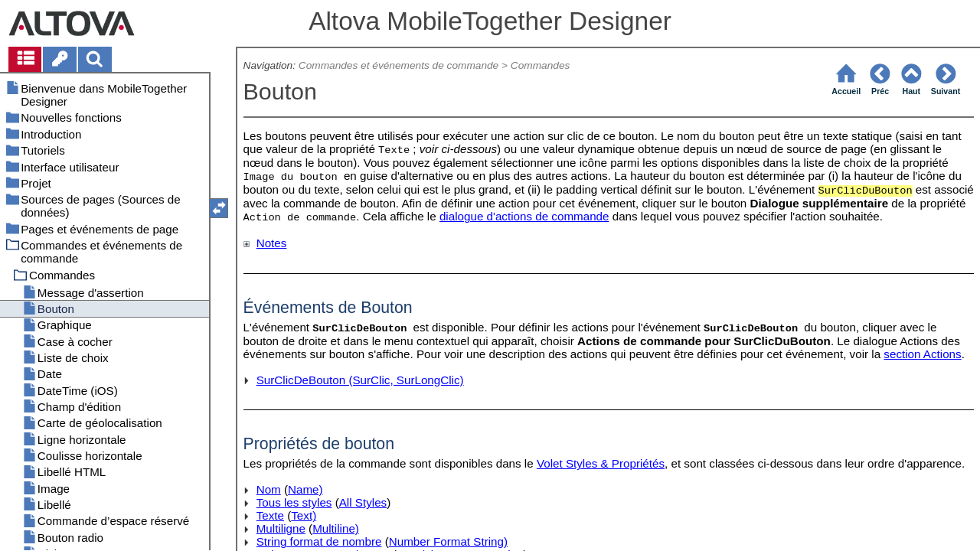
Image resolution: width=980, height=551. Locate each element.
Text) (304, 515)
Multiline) (336, 528)
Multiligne (281, 528)
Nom (269, 489)
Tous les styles (294, 502)
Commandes (541, 65)
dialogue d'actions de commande (524, 216)
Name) (305, 489)
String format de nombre (319, 541)
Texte (270, 515)
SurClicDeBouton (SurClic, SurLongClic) (360, 380)
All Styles (363, 502)
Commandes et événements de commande (399, 65)
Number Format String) (448, 541)
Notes (272, 243)
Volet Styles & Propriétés (601, 463)
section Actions (922, 354)
